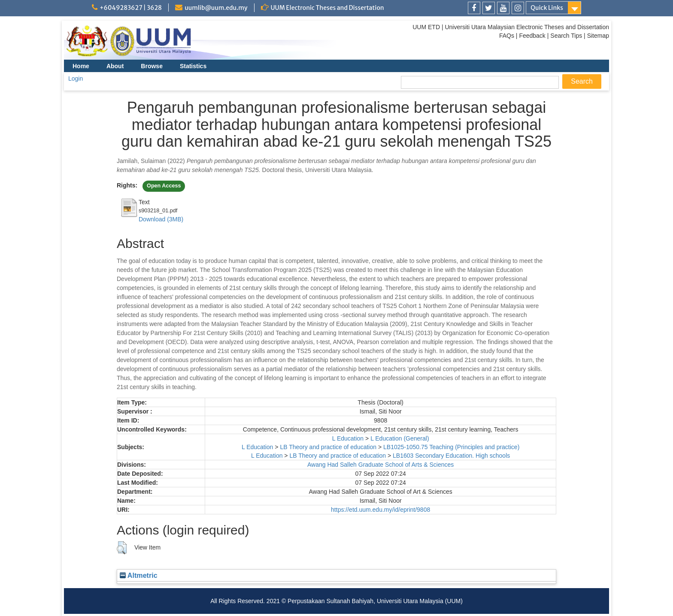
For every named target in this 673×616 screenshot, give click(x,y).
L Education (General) (400, 438)
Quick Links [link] (547, 8)
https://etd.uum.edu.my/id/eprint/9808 (380, 510)
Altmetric (139, 575)
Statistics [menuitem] (193, 66)
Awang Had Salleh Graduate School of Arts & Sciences (380, 465)
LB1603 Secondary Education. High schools (451, 456)
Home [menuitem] (81, 66)
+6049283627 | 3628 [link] (131, 8)
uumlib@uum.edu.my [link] (216, 8)
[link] (474, 8)
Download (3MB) (161, 219)
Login (76, 79)
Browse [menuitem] (152, 66)
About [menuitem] (115, 66)
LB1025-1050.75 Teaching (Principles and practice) (451, 447)
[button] (122, 548)
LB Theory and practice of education (328, 447)
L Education (348, 438)
